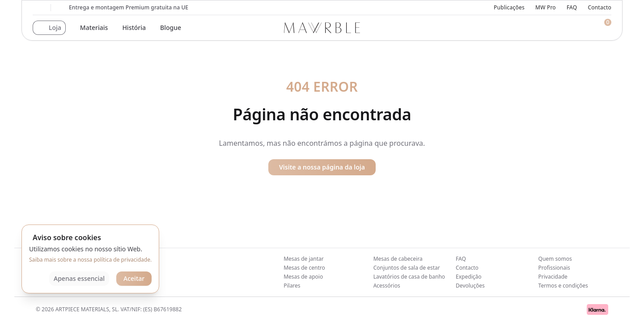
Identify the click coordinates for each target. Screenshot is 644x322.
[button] (49, 28)
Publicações (509, 8)
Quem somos (555, 259)
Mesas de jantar (304, 259)
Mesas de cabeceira (398, 259)
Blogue (171, 28)
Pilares (292, 286)
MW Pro (546, 8)
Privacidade (553, 277)
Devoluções (470, 286)
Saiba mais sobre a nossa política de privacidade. (90, 260)
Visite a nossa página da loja (322, 167)
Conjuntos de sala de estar (407, 268)
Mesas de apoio (303, 277)
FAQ (572, 8)
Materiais (94, 28)
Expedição (468, 277)
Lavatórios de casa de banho (409, 277)
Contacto (600, 8)
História (134, 28)
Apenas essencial (79, 278)
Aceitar (134, 278)
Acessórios (387, 286)
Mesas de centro (304, 268)
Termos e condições (563, 286)
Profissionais (554, 268)
